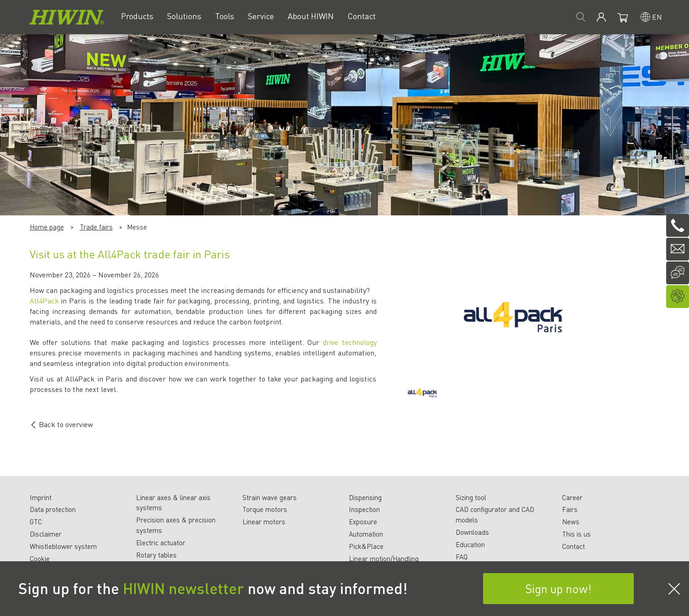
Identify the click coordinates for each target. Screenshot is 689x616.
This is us (576, 534)
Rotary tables (156, 555)
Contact (573, 546)
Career (572, 497)
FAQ (462, 557)
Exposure (363, 522)
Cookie (40, 559)
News (571, 522)
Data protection (53, 509)
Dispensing (365, 497)
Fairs (570, 509)
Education (470, 544)
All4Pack (45, 300)
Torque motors (265, 509)
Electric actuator (161, 543)
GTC (36, 522)
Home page (47, 227)
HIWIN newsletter (183, 588)
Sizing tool (471, 497)
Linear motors (264, 522)
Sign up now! (558, 588)
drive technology (350, 342)
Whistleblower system (63, 546)
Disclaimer (46, 534)
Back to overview (61, 424)
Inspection (364, 509)
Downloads (472, 532)
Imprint (41, 497)
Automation (366, 534)
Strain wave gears (270, 497)
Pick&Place (366, 546)
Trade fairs (96, 227)
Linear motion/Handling (384, 559)
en (657, 17)
